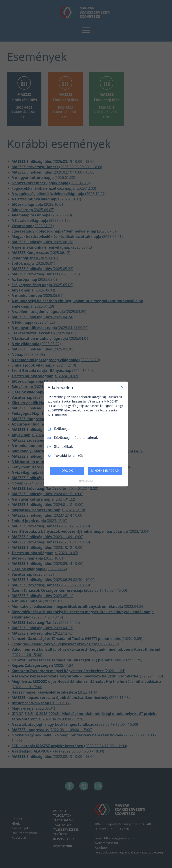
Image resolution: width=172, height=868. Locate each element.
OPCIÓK (67, 471)
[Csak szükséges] (122, 387)
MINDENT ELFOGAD (105, 471)
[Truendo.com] (86, 481)
